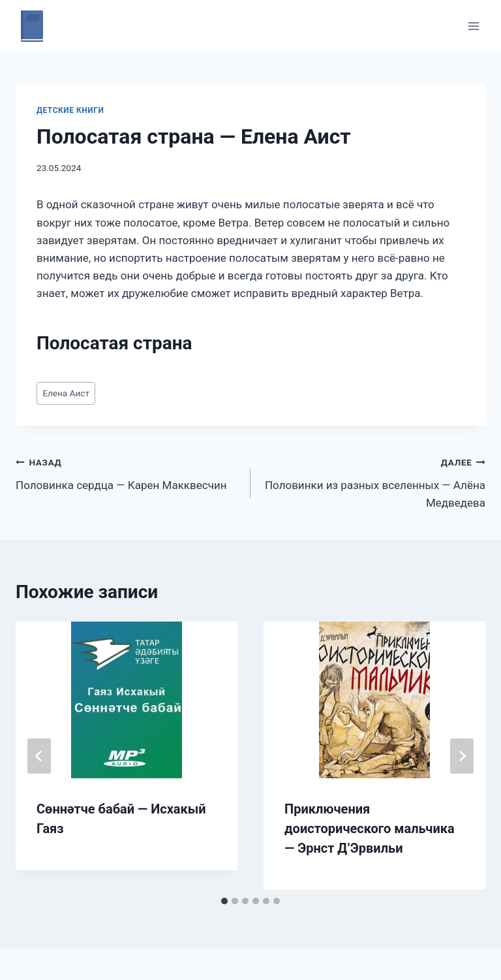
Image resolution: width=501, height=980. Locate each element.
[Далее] (462, 756)
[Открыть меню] (473, 26)
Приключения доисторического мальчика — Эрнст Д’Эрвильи (370, 829)
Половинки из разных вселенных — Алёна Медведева (373, 481)
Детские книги (70, 110)
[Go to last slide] (39, 756)
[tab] (224, 901)
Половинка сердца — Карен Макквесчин (128, 472)
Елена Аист (66, 393)
